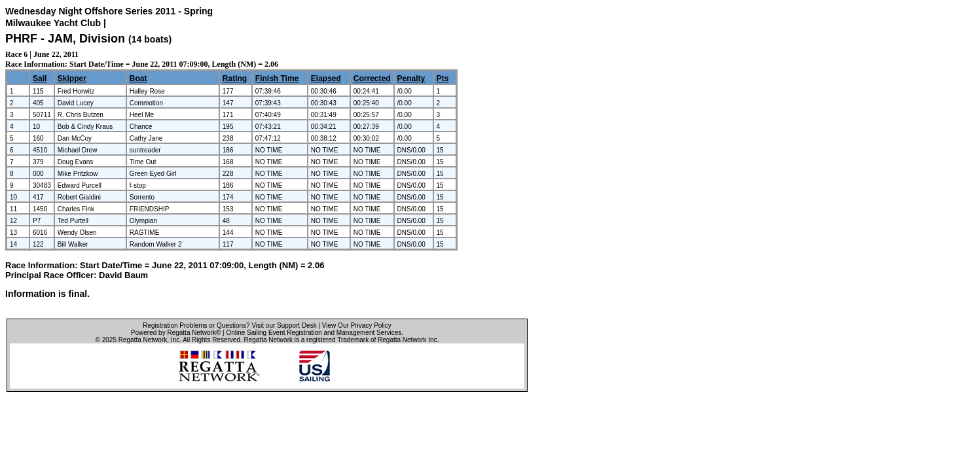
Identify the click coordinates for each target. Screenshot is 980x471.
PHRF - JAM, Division (67, 39)
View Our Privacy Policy (357, 325)
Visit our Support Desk (284, 325)
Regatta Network (143, 340)
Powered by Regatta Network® (176, 333)
